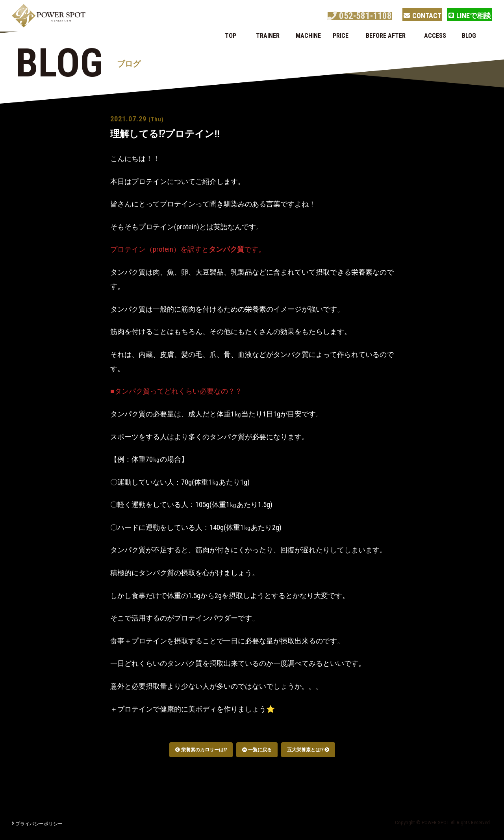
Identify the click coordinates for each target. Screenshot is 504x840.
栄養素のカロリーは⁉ (201, 750)
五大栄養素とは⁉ (308, 750)
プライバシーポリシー (37, 824)
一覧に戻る (257, 750)
